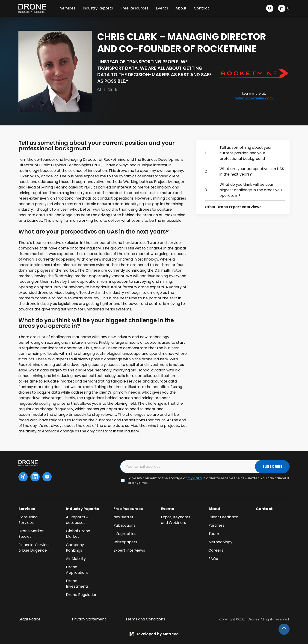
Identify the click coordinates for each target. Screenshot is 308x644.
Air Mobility (76, 559)
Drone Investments (77, 584)
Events (162, 8)
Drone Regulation (82, 595)
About (181, 8)
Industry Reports (98, 8)
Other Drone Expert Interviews (233, 207)
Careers (216, 550)
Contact (201, 8)
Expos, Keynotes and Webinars (176, 520)
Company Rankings (75, 548)
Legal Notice (30, 619)
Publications (124, 525)
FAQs (213, 559)
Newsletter (123, 517)
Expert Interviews (129, 550)
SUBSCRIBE (272, 466)
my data (195, 478)
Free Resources (134, 8)
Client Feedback (223, 517)
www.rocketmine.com (254, 98)
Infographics (125, 534)
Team (214, 534)
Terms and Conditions (145, 619)
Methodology (220, 542)
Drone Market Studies (31, 534)
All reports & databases (77, 520)
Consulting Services (28, 520)
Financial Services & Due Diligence (34, 548)
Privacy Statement (89, 619)
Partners (216, 525)
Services (68, 8)
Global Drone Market (78, 534)
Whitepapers (125, 542)
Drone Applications (77, 570)
